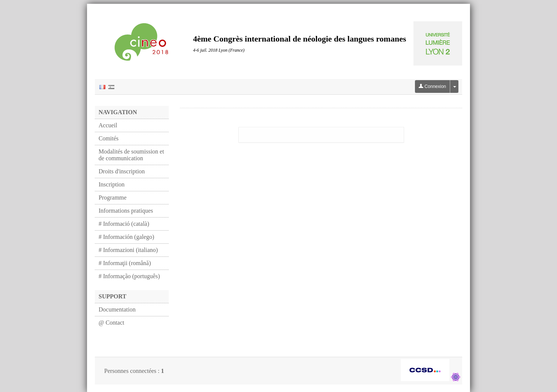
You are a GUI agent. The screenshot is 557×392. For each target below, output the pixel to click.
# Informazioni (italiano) (128, 250)
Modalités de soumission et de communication (131, 155)
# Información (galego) (126, 237)
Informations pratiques (126, 211)
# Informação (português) (129, 276)
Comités (109, 138)
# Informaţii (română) (125, 263)
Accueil (108, 125)
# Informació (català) (124, 224)
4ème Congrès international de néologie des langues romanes (300, 39)
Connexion (432, 86)
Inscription (112, 184)
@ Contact (112, 323)
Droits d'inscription (122, 171)
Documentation (117, 309)
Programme (113, 197)
